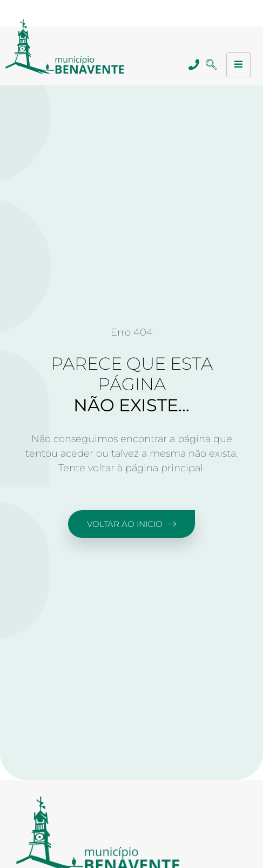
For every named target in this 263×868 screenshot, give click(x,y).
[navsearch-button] (211, 65)
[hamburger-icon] (238, 65)
